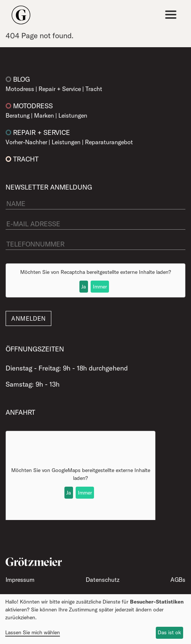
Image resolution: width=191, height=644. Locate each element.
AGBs (178, 580)
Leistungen (73, 115)
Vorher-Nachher (26, 142)
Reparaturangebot (109, 142)
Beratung (18, 115)
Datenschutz (103, 580)
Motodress (20, 89)
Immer (100, 287)
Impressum (20, 580)
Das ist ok (169, 632)
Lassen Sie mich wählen (33, 632)
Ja (84, 287)
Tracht (94, 89)
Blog (22, 79)
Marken (44, 115)
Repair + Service (60, 89)
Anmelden (28, 318)
